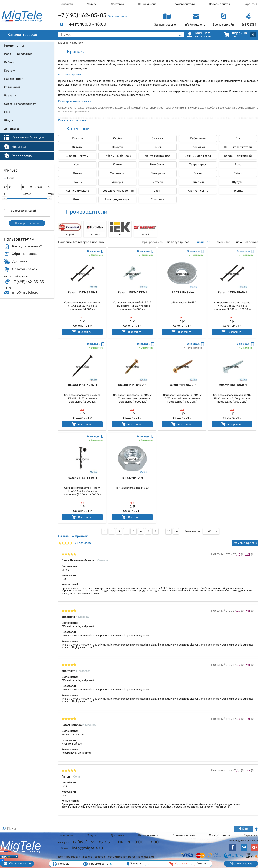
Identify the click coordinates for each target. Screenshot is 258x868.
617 (169, 531)
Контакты (66, 4)
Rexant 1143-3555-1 (82, 292)
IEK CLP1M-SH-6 (182, 292)
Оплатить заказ (24, 269)
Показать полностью (73, 120)
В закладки (94, 251)
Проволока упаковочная (118, 191)
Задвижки (117, 173)
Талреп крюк (198, 165)
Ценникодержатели (238, 147)
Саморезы (158, 173)
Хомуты (118, 147)
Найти (243, 829)
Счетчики (158, 199)
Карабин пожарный (238, 156)
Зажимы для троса (198, 156)
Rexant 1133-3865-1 (232, 292)
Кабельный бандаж (117, 156)
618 (176, 531)
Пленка (238, 191)
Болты (198, 173)
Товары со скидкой (20, 211)
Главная (64, 43)
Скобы (118, 138)
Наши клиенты (148, 4)
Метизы (158, 182)
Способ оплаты (219, 4)
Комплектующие (77, 191)
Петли (77, 173)
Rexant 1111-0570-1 (182, 385)
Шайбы (77, 182)
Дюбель (158, 147)
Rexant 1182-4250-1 (232, 385)
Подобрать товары (27, 223)
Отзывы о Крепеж (245, 543)
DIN (238, 138)
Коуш (77, 165)
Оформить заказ (241, 864)
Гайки (238, 173)
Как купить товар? (27, 246)
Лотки (77, 199)
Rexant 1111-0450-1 (132, 385)
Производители (184, 4)
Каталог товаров (19, 35)
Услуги (92, 4)
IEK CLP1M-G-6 (132, 478)
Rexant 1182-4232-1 (132, 292)
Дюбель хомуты (77, 156)
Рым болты (158, 165)
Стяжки (77, 147)
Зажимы (158, 138)
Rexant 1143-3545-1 (82, 478)
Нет (248, 554)
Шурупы (238, 182)
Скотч (158, 191)
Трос (238, 165)
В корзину (81, 332)
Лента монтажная (158, 156)
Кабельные (198, 138)
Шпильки (198, 182)
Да (238, 554)
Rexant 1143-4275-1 (82, 385)
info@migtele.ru (25, 292)
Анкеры (117, 182)
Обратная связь (117, 16)
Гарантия (251, 4)
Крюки (118, 165)
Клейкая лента (198, 191)
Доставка (117, 4)
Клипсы (77, 138)
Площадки (198, 147)
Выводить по (192, 531)
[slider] (4, 198)
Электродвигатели (118, 199)
